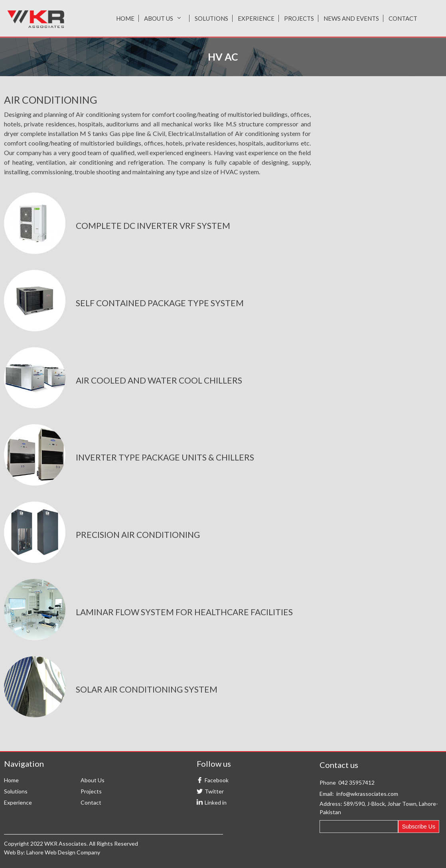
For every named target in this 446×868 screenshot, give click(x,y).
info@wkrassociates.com (367, 794)
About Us (165, 18)
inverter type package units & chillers (165, 457)
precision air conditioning (138, 534)
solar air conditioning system (147, 689)
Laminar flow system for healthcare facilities (184, 612)
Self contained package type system (160, 303)
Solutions (211, 18)
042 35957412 (356, 782)
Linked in (216, 802)
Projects (299, 18)
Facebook (217, 780)
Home (125, 18)
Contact (403, 18)
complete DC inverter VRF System (153, 225)
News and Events (351, 18)
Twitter (214, 791)
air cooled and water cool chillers (159, 380)
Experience (256, 18)
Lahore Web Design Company (63, 852)
